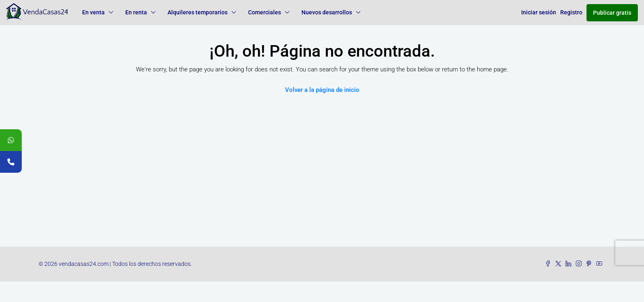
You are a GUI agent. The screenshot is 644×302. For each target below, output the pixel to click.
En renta (136, 12)
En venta (93, 12)
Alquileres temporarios (198, 12)
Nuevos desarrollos (327, 12)
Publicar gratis (612, 13)
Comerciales (264, 12)
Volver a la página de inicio (322, 90)
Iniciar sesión (539, 12)
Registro (571, 12)
